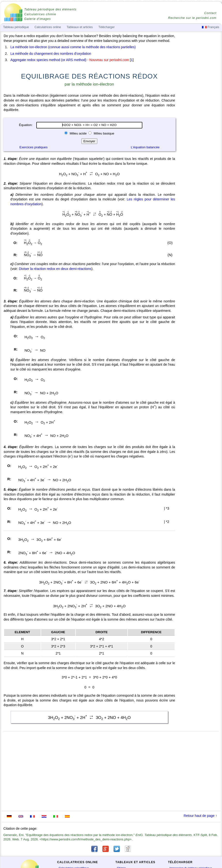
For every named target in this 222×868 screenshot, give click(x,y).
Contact (210, 13)
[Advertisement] (199, 168)
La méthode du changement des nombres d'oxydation (51, 54)
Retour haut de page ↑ (200, 816)
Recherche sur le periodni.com (192, 18)
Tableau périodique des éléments (50, 9)
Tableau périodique (16, 27)
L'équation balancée (145, 147)
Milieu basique (103, 133)
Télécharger (106, 27)
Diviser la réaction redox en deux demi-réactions (55, 269)
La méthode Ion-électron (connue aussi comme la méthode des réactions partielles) (73, 47)
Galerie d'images (38, 19)
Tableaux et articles (80, 27)
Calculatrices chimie (40, 14)
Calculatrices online (48, 27)
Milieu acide (78, 133)
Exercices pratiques (33, 147)
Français (211, 27)
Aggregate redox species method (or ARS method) (48, 60)
